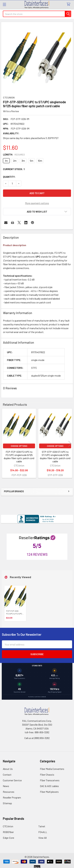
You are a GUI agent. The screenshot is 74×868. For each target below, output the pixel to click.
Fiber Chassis (47, 775)
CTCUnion (8, 826)
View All (42, 838)
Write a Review (11, 111)
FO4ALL (43, 832)
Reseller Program (12, 797)
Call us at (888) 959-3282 (37, 738)
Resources (9, 792)
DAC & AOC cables (49, 786)
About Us (8, 769)
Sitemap (7, 803)
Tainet (42, 826)
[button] (37, 212)
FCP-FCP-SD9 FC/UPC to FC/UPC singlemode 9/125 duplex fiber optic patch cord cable (19, 457)
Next (70, 444)
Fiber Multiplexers (49, 792)
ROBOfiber (8, 832)
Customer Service (12, 780)
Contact (7, 775)
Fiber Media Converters (52, 769)
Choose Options (19, 446)
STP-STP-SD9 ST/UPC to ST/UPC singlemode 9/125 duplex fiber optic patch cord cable (55, 457)
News (6, 786)
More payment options (37, 203)
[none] (37, 58)
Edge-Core (8, 838)
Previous (4, 444)
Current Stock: (14, 169)
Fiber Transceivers (50, 780)
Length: (14, 154)
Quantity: (9, 177)
